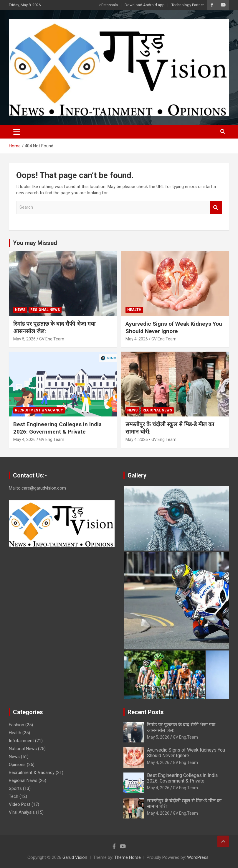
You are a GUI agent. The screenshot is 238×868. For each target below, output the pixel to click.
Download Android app (145, 5)
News (20, 310)
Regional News (45, 310)
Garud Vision (75, 857)
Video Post (20, 804)
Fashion (16, 725)
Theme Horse (128, 857)
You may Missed (35, 243)
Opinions (17, 765)
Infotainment (21, 741)
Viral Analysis (22, 812)
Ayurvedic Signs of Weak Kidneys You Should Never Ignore (174, 327)
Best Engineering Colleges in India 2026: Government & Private (57, 428)
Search (216, 207)
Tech (14, 796)
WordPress (198, 857)
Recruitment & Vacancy (39, 410)
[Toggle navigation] (17, 132)
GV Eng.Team (52, 339)
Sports (15, 788)
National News (23, 749)
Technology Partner (188, 5)
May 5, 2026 (24, 339)
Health (134, 310)
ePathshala (109, 5)
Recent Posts (146, 712)
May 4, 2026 (137, 339)
